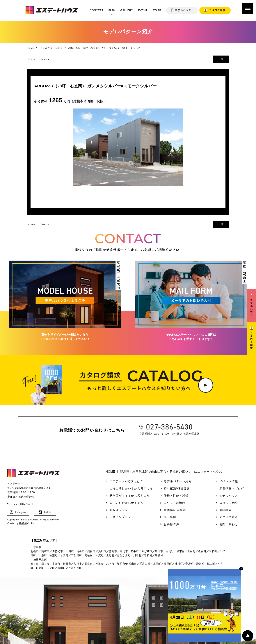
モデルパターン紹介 (178, 481)
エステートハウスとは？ (126, 481)
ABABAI (23, 523)
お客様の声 (171, 524)
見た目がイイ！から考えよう (129, 496)
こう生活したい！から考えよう (131, 489)
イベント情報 (229, 481)
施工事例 (170, 517)
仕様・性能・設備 (176, 496)
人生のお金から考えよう (126, 503)
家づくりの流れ (175, 503)
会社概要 (226, 510)
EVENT (143, 10)
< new (32, 59)
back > (45, 59)
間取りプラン (119, 510)
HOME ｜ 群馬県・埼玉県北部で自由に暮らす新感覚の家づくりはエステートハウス (164, 472)
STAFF (157, 10)
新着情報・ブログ (232, 489)
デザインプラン (120, 517)
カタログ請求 (229, 517)
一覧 (221, 59)
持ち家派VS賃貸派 (177, 489)
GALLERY (127, 10)
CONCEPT (96, 10)
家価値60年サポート (178, 510)
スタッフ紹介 (229, 503)
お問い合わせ (229, 524)
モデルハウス (229, 496)
